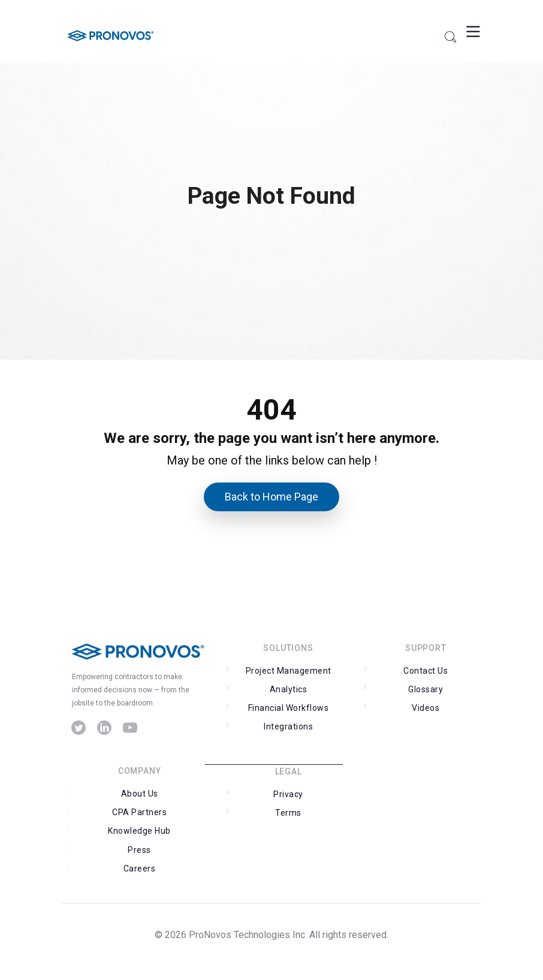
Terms (288, 813)
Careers (140, 869)
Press (139, 850)
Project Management (289, 671)
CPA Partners (139, 812)
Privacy (288, 794)
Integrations (288, 726)
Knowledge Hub (139, 831)
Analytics (289, 689)
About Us (140, 794)
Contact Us (426, 671)
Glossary (426, 689)
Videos (426, 708)
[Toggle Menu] (472, 31)
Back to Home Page (271, 497)
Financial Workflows (289, 708)
